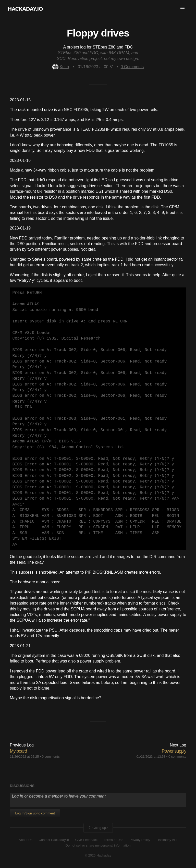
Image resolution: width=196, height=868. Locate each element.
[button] (182, 9)
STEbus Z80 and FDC (113, 47)
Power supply (174, 751)
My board (18, 751)
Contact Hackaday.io (54, 840)
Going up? (98, 828)
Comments (132, 67)
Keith (61, 67)
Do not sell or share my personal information (98, 845)
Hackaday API (167, 840)
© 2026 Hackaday (98, 855)
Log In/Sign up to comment (35, 813)
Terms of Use (114, 840)
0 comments (51, 757)
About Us (25, 840)
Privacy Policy (140, 840)
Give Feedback (86, 840)
